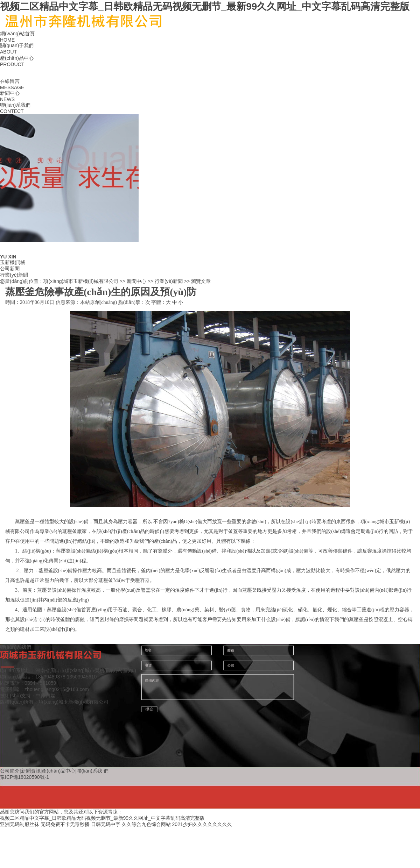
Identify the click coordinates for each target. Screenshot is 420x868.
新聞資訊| (31, 771)
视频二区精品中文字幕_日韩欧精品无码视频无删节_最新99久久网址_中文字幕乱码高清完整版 (205, 6)
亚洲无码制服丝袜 (20, 824)
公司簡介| (10, 771)
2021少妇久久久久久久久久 (202, 824)
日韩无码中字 (106, 824)
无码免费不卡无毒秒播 (65, 824)
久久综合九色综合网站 (146, 824)
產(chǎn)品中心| (59, 771)
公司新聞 (10, 269)
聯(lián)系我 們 (93, 771)
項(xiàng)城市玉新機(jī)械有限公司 (81, 281)
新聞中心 (136, 281)
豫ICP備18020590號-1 (24, 777)
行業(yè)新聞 (14, 275)
